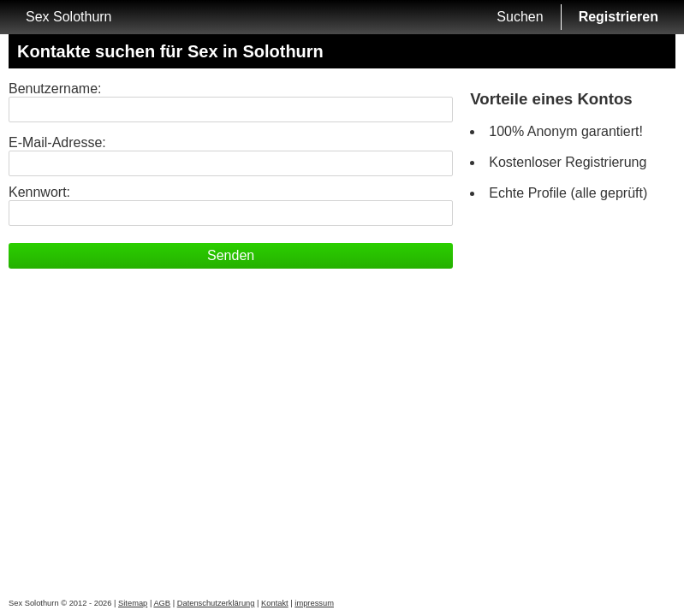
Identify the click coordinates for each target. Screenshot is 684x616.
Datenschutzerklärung (216, 603)
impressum (314, 603)
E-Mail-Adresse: (57, 142)
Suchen (520, 17)
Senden (231, 255)
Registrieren (619, 17)
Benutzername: (55, 89)
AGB (162, 603)
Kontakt (275, 603)
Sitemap (133, 603)
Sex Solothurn (69, 17)
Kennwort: (39, 192)
